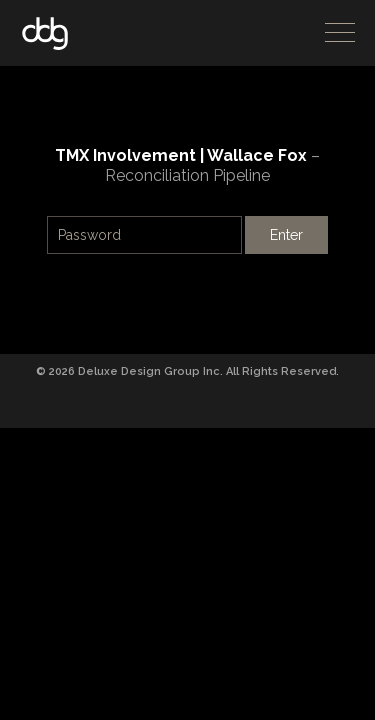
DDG (45, 33)
